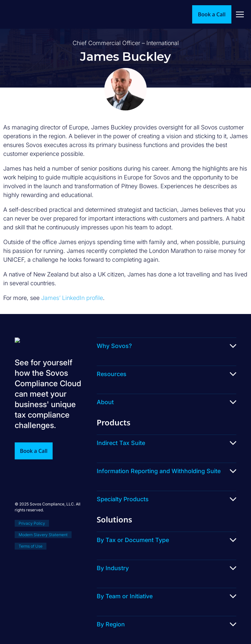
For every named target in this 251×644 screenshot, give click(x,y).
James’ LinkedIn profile (72, 298)
